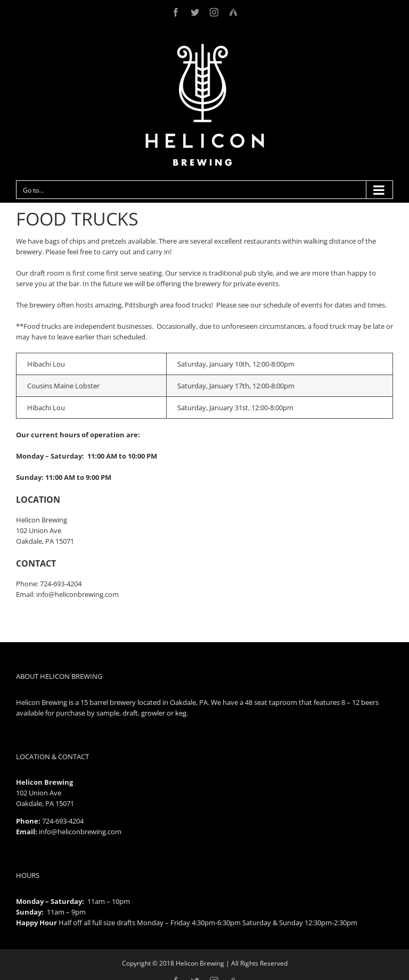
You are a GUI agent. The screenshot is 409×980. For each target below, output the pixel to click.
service (190, 273)
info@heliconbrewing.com (80, 832)
